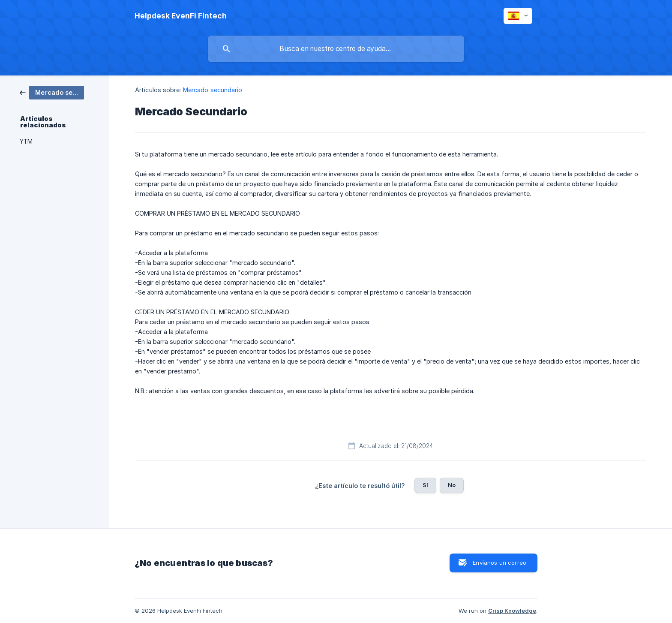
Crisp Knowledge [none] (512, 611)
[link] (52, 92)
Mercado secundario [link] (213, 90)
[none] (181, 16)
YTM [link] (26, 141)
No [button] (452, 485)
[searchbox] (336, 49)
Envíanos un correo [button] (499, 563)
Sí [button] (425, 485)
